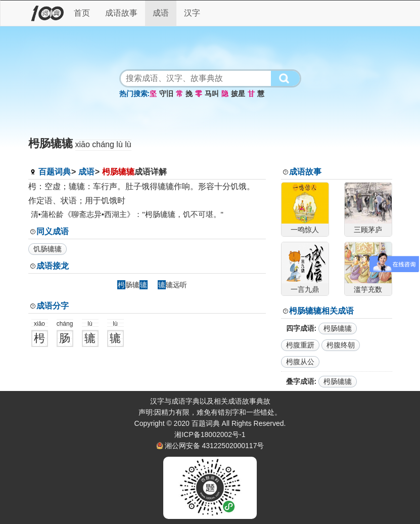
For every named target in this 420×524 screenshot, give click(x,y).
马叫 (212, 94)
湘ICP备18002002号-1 (210, 434)
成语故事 (121, 13)
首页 (82, 13)
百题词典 (55, 172)
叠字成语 (300, 381)
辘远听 (172, 285)
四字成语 (300, 328)
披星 (238, 94)
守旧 (166, 94)
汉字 (192, 13)
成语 (161, 13)
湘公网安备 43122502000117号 (215, 446)
